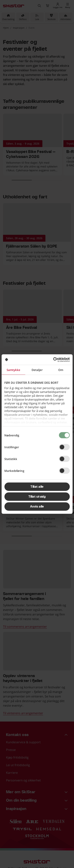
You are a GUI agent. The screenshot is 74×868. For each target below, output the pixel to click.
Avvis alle (37, 507)
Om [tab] (61, 370)
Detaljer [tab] (37, 370)
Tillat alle (37, 487)
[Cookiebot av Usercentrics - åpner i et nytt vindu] (53, 360)
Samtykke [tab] (13, 370)
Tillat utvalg (37, 497)
